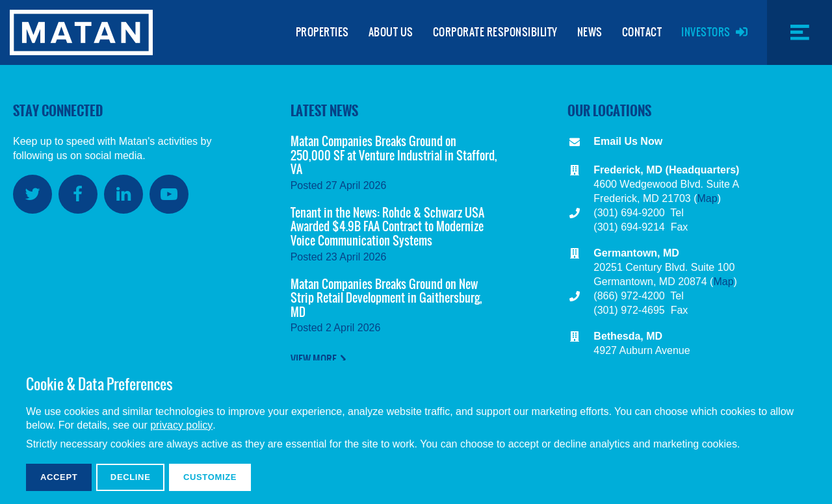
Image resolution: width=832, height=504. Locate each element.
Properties (322, 32)
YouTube (169, 194)
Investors (706, 32)
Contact (642, 32)
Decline (131, 477)
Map (708, 198)
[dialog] (416, 432)
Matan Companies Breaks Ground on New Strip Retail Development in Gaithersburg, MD (386, 298)
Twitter (32, 194)
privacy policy (181, 425)
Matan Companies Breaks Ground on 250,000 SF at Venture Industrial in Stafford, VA (394, 155)
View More (314, 359)
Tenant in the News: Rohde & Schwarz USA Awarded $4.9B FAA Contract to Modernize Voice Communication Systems (387, 227)
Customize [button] (210, 477)
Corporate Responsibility (495, 32)
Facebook (78, 194)
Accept (59, 477)
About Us (391, 32)
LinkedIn (123, 194)
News (590, 32)
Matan (81, 32)
